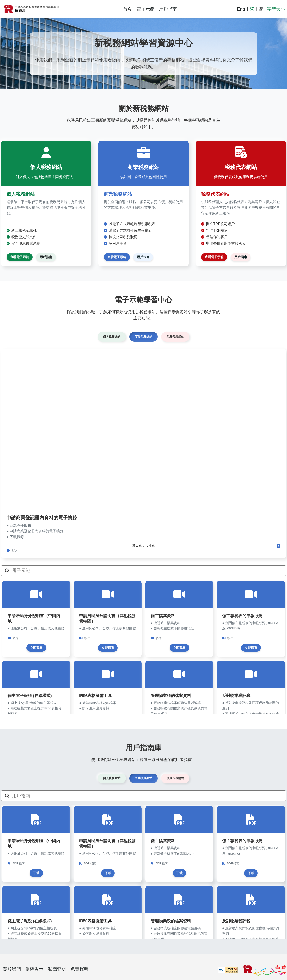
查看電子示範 (20, 257)
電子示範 (146, 9)
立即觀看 (36, 648)
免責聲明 (79, 969)
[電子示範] (149, 571)
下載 (36, 873)
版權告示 (34, 969)
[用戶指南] (149, 796)
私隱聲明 (57, 969)
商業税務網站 (143, 337)
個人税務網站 (112, 337)
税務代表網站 (175, 337)
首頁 (128, 9)
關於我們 (12, 969)
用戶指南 (168, 9)
